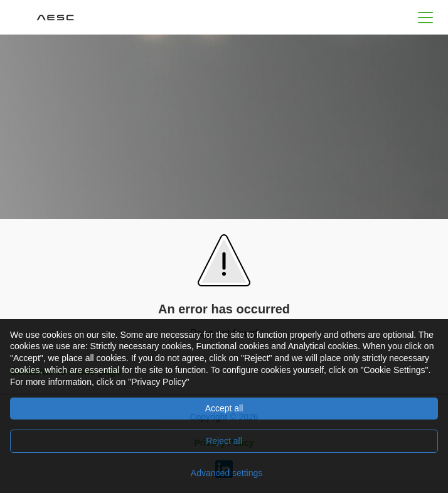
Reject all (224, 441)
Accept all (224, 408)
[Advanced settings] (224, 473)
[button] (425, 17)
